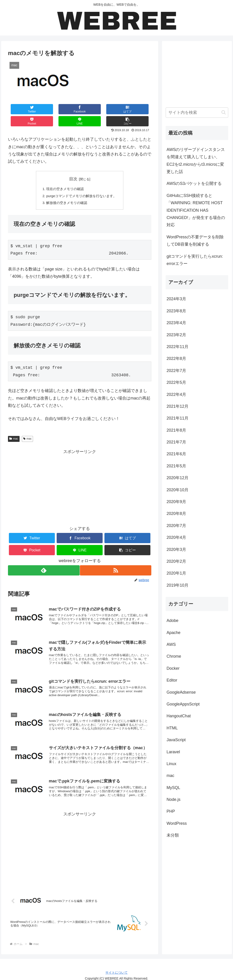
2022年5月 (176, 382)
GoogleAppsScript (183, 704)
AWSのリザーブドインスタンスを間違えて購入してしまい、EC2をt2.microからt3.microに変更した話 (196, 161)
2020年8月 (176, 514)
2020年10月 (177, 490)
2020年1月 (176, 573)
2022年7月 (176, 371)
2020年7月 (176, 526)
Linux (171, 764)
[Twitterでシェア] (20, 109)
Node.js (173, 799)
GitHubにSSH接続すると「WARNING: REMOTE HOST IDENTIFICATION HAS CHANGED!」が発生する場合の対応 (196, 210)
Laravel (173, 752)
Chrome (174, 656)
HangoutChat (179, 716)
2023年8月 (176, 311)
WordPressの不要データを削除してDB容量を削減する (195, 241)
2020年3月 (176, 550)
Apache (173, 633)
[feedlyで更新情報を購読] (43, 560)
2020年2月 (176, 561)
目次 (73, 167)
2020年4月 (176, 537)
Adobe (172, 621)
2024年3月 (176, 299)
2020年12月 (177, 478)
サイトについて (116, 968)
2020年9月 (176, 502)
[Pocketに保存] (92, 109)
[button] (139, 109)
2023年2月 (176, 335)
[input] (197, 113)
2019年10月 (177, 585)
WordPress (177, 823)
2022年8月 (176, 359)
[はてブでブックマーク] (68, 109)
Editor (172, 680)
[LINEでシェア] (115, 109)
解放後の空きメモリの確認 (66, 192)
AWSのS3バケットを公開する (194, 183)
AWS (171, 644)
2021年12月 (177, 406)
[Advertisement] (80, 477)
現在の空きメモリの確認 (64, 177)
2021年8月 (176, 430)
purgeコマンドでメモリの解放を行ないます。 (82, 185)
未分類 (173, 835)
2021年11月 (177, 418)
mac (14, 428)
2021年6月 (176, 454)
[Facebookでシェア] (44, 109)
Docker (173, 668)
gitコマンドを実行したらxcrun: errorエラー (195, 260)
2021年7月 (176, 442)
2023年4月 (176, 323)
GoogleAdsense (181, 692)
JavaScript (176, 740)
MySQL (173, 788)
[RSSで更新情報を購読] (116, 560)
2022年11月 (177, 347)
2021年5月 (176, 466)
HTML (172, 728)
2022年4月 (176, 395)
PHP (171, 811)
